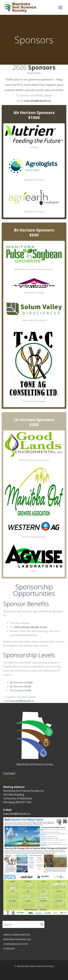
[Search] (42, 924)
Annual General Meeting (17, 935)
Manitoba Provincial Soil (17, 939)
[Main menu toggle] (60, 7)
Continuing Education (16, 944)
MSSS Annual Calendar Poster (31, 627)
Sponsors (9, 949)
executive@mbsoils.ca (37, 101)
